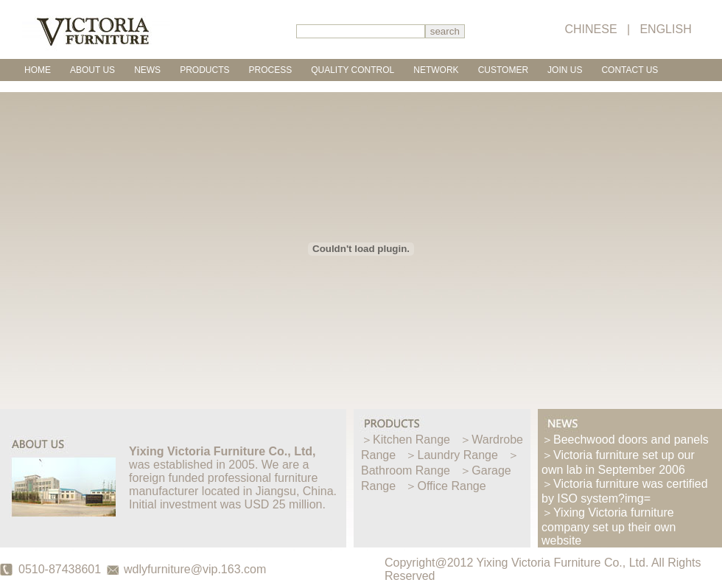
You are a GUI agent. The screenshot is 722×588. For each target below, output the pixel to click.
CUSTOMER (503, 70)
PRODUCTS (204, 70)
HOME (38, 70)
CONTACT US (630, 70)
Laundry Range (458, 455)
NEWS (147, 70)
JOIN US (565, 70)
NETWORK (436, 70)
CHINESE (590, 29)
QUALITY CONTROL (353, 70)
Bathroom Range (406, 470)
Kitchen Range (411, 440)
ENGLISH (665, 29)
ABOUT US (92, 70)
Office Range (452, 486)
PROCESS (270, 70)
